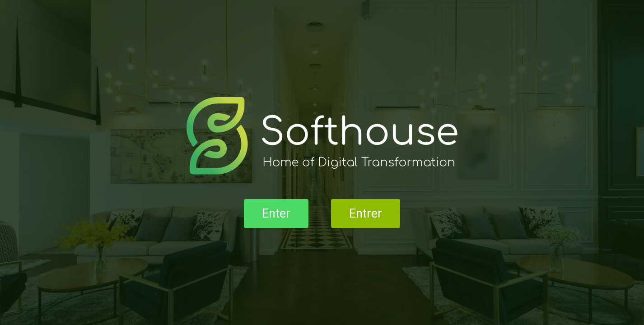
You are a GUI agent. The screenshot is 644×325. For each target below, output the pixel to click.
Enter (276, 214)
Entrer (366, 214)
